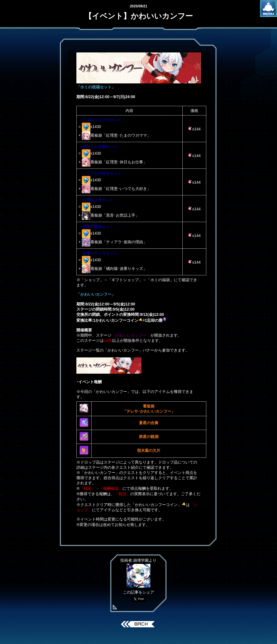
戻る (139, 625)
